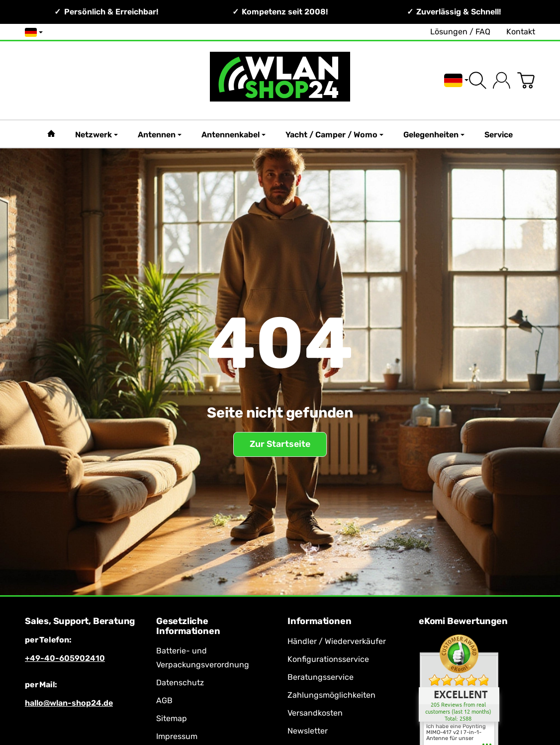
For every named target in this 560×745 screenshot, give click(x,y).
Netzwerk (96, 135)
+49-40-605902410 (65, 658)
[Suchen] (478, 80)
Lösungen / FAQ (460, 32)
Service (499, 135)
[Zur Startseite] (280, 80)
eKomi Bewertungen (463, 622)
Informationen (319, 622)
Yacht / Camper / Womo (334, 135)
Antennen (160, 135)
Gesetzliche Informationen (188, 627)
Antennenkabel (233, 135)
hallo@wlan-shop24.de (69, 703)
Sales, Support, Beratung (80, 622)
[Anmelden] (502, 80)
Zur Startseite (280, 444)
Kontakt (521, 32)
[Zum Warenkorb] (526, 80)
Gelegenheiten (434, 135)
